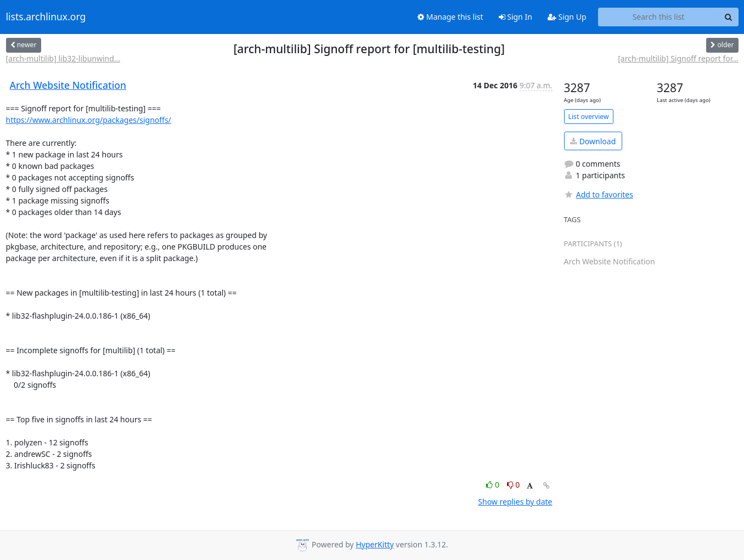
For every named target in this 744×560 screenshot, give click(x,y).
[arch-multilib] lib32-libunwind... (63, 58)
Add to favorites (599, 194)
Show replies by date (515, 502)
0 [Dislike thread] (514, 485)
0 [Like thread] (494, 485)
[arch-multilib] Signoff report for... (678, 58)
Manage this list (450, 17)
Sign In (515, 17)
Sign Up (567, 17)
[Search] (729, 17)
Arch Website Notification (68, 85)
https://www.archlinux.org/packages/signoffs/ (89, 120)
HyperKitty (374, 544)
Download (593, 141)
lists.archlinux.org (46, 17)
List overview (589, 117)
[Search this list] (659, 17)
